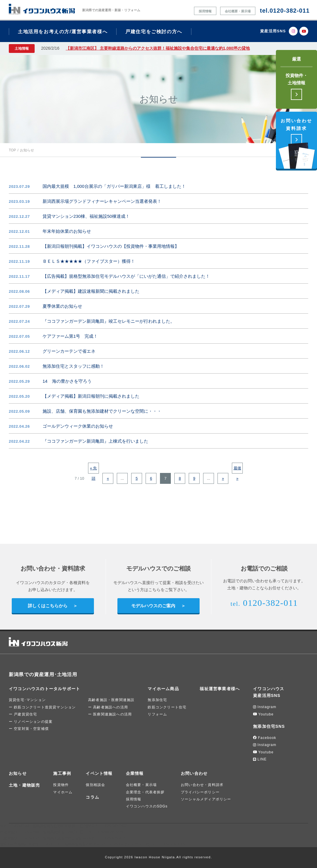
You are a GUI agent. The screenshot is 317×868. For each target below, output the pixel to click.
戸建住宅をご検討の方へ (154, 32)
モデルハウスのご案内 (153, 606)
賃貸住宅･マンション (27, 700)
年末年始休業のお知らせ (67, 231)
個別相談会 (95, 785)
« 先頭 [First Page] (94, 470)
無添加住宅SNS (269, 726)
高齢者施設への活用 (111, 707)
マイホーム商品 (163, 689)
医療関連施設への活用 (112, 714)
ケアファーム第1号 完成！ (70, 336)
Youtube (263, 714)
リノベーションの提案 (33, 722)
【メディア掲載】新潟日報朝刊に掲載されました (91, 396)
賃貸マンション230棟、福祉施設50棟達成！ (86, 216)
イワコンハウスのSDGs (147, 806)
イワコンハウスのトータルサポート (44, 689)
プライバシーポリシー (200, 792)
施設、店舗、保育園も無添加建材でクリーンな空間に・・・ (102, 411)
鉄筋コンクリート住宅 (167, 707)
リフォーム (157, 714)
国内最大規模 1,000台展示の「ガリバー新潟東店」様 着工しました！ (114, 186)
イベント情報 (99, 773)
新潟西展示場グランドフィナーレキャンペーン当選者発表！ (102, 201)
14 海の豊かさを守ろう (67, 381)
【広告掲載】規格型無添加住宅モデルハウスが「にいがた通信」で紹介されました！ (126, 276)
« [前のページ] (108, 478)
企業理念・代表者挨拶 (145, 792)
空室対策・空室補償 (31, 729)
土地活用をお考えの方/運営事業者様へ (63, 32)
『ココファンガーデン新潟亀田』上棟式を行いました (95, 441)
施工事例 (62, 773)
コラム (92, 797)
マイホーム (63, 792)
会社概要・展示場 (238, 11)
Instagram (265, 707)
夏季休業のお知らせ (62, 306)
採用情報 (205, 11)
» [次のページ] (223, 478)
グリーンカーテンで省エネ (69, 351)
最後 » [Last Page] (237, 470)
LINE (260, 759)
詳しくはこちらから (48, 606)
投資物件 (61, 785)
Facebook (265, 738)
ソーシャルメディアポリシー (206, 799)
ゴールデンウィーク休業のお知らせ (78, 426)
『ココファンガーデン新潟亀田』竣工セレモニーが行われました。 (109, 321)
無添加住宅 (157, 700)
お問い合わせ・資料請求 (202, 785)
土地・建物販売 (24, 785)
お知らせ (18, 773)
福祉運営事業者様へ (220, 689)
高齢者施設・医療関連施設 (111, 700)
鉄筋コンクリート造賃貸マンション (45, 707)
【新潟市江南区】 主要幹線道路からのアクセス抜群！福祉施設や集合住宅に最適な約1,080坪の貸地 (158, 48)
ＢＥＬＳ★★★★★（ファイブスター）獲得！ (89, 261)
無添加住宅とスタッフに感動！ (73, 366)
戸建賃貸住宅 (25, 714)
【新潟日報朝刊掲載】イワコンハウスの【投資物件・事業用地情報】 (111, 246)
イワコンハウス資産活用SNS (269, 692)
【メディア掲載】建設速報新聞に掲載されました (91, 291)
